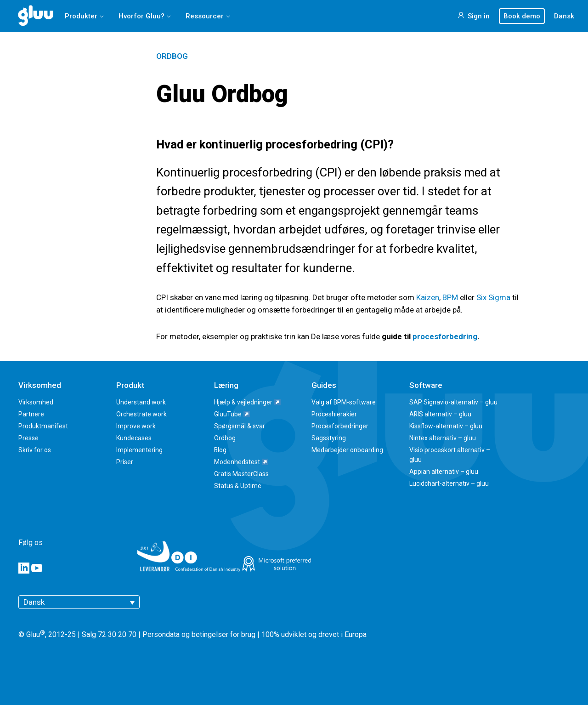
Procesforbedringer (340, 426)
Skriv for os (35, 450)
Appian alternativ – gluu (444, 472)
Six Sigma (493, 297)
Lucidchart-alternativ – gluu (449, 483)
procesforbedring (445, 336)
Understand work (141, 402)
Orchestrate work (141, 414)
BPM (450, 297)
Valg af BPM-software (344, 402)
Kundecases (134, 438)
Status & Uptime (238, 486)
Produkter (81, 16)
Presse (28, 438)
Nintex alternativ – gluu (443, 438)
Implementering (139, 450)
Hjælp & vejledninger (247, 402)
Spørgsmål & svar (240, 426)
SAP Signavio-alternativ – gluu (453, 402)
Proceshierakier (334, 414)
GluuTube (232, 414)
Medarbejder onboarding (347, 450)
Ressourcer (205, 16)
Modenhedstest (241, 462)
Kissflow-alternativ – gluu (446, 426)
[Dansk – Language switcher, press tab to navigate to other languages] (79, 602)
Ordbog (172, 56)
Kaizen (428, 297)
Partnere (31, 414)
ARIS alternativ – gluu (440, 414)
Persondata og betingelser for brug (199, 635)
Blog (220, 450)
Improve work (136, 426)
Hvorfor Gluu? (141, 16)
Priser (125, 462)
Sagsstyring (329, 438)
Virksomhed (36, 402)
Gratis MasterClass (241, 474)
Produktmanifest (43, 426)
